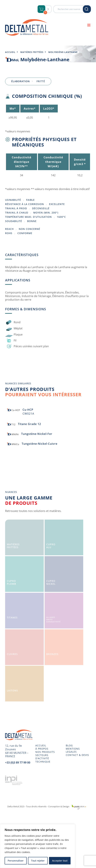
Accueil (10, 52)
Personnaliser (16, 861)
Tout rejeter (38, 861)
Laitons (12, 690)
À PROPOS (42, 749)
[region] (38, 846)
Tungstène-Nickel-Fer (37, 434)
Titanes (12, 617)
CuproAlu (51, 546)
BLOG (69, 746)
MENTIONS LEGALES (73, 750)
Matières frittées (32, 52)
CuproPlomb (11, 582)
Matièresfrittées (13, 546)
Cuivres (12, 654)
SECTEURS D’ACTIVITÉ (42, 757)
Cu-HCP (28, 410)
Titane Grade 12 (29, 424)
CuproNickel (51, 582)
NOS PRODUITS (45, 752)
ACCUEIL (41, 746)
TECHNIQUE (43, 762)
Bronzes (52, 654)
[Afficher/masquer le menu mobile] (89, 25)
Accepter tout (60, 861)
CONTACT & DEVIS (77, 755)
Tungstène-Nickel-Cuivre (40, 444)
